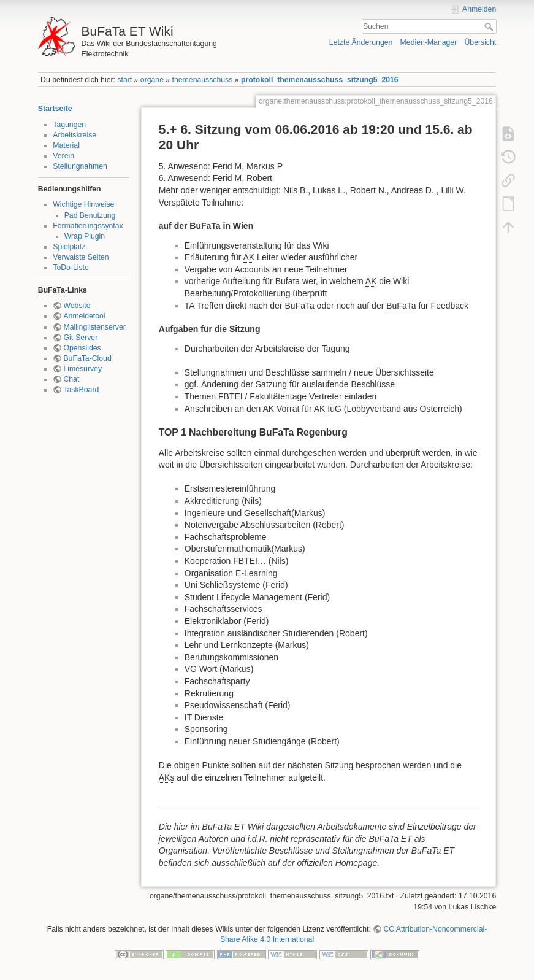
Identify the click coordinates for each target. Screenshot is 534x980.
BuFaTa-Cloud (87, 358)
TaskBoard (81, 390)
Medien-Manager (429, 42)
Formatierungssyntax (88, 226)
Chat (71, 379)
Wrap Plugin (85, 236)
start (124, 80)
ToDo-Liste (71, 268)
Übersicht (480, 42)
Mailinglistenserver (94, 327)
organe (152, 80)
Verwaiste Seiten (81, 257)
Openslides (82, 348)
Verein (63, 156)
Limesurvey (82, 369)
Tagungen (69, 125)
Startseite (55, 109)
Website (77, 306)
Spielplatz (69, 247)
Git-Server (80, 338)
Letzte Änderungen (361, 42)
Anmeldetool (84, 316)
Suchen (490, 26)
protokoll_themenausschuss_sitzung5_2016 (320, 80)
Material (66, 145)
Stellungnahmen (80, 166)
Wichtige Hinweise (83, 204)
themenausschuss (203, 80)
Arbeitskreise (74, 135)
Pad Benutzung (90, 215)
